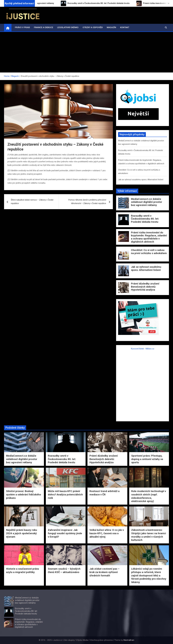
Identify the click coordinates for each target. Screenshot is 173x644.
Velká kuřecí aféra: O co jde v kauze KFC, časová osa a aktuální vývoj (107, 533)
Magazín (111, 27)
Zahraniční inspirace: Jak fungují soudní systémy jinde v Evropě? (65, 533)
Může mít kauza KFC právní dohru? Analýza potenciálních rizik (65, 494)
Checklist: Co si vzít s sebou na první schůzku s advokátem (149, 252)
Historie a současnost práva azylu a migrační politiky (22, 570)
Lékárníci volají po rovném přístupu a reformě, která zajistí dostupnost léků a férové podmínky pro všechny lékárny (149, 575)
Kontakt (125, 27)
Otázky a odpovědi (93, 27)
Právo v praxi (22, 27)
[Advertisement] (86, 52)
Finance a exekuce (44, 27)
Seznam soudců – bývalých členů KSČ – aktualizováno (64, 570)
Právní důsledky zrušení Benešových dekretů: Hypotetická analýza (145, 287)
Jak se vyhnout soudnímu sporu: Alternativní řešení (141, 180)
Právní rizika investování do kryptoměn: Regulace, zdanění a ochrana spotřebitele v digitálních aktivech (149, 237)
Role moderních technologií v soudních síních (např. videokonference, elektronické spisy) (149, 496)
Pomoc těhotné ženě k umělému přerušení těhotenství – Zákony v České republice (87, 202)
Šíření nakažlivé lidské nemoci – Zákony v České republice (32, 202)
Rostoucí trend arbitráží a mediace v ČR (104, 493)
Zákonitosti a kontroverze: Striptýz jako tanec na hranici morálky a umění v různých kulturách (149, 535)
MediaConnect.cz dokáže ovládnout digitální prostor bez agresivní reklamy (147, 202)
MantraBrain (129, 640)
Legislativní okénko (68, 27)
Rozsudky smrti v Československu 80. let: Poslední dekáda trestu (145, 219)
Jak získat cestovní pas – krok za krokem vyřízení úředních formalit (104, 572)
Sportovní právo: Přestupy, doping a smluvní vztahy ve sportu (147, 459)
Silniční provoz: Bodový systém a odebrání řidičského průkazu (24, 494)
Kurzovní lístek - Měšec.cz (143, 349)
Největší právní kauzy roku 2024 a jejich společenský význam (22, 533)
